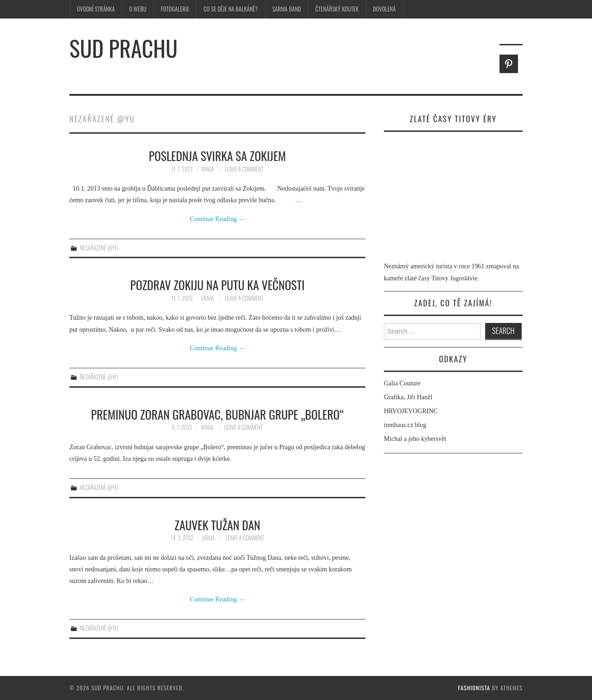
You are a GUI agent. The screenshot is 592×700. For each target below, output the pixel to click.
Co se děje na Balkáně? (231, 9)
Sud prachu (123, 48)
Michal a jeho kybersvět (415, 439)
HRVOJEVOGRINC (411, 411)
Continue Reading (218, 219)
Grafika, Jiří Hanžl (408, 397)
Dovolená (384, 9)
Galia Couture (402, 383)
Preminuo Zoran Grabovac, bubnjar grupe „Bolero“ (217, 414)
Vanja (208, 169)
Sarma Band (287, 9)
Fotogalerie (175, 9)
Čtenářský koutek (337, 9)
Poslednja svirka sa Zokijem (218, 155)
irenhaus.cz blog (405, 425)
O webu (138, 9)
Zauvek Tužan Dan (217, 525)
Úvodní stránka (96, 9)
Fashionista (474, 688)
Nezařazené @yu (99, 248)
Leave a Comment (244, 169)
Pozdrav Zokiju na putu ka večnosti (217, 285)
